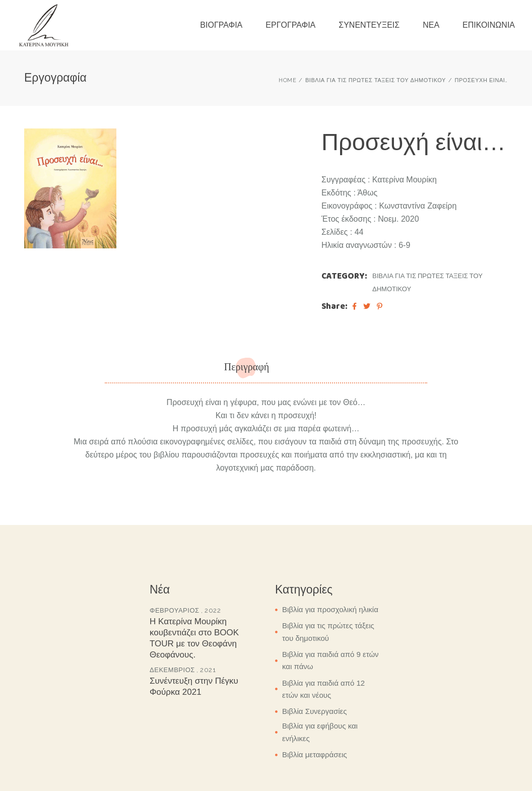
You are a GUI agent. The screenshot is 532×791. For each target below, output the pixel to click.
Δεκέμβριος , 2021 (183, 670)
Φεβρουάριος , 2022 (185, 610)
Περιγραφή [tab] (247, 367)
